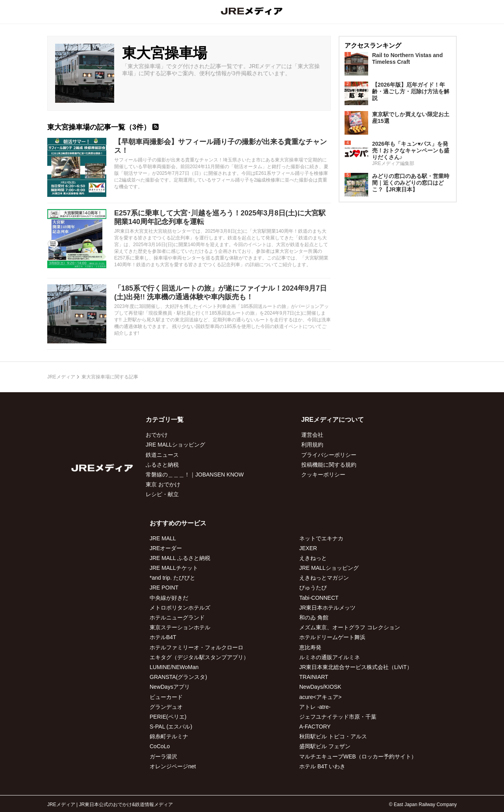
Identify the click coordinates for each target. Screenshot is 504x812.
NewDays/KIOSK (320, 687)
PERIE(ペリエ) (168, 717)
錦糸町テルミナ (169, 736)
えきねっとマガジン (324, 578)
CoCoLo (160, 746)
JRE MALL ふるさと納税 (180, 558)
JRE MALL (163, 538)
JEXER (308, 548)
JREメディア (61, 377)
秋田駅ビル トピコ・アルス (333, 736)
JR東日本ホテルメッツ (327, 608)
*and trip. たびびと (172, 578)
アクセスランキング (373, 45)
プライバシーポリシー (329, 455)
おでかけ (157, 435)
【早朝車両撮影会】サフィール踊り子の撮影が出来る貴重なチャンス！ (220, 146)
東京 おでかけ (163, 484)
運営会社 (312, 435)
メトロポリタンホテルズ (180, 608)
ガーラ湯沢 (163, 756)
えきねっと (313, 558)
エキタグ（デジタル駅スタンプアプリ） (199, 657)
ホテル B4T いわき (322, 766)
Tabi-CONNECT (319, 598)
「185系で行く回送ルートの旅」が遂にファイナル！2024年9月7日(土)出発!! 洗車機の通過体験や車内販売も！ (220, 293)
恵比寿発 (310, 647)
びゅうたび (313, 588)
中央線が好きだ (169, 598)
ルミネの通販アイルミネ (330, 657)
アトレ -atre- (315, 707)
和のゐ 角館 (314, 617)
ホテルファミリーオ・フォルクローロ (196, 647)
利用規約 (312, 445)
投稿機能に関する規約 (329, 465)
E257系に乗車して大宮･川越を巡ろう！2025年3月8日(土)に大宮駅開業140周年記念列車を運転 (220, 217)
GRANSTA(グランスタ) (178, 677)
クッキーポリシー (323, 475)
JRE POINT (164, 588)
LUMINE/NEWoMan (174, 667)
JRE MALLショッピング (175, 445)
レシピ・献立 (162, 494)
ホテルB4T (163, 637)
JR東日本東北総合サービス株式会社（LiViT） (356, 667)
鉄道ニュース (162, 455)
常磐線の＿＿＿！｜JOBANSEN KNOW (195, 475)
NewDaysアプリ (170, 687)
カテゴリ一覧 (165, 420)
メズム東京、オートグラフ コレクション (350, 627)
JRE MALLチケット (174, 568)
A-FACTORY (315, 727)
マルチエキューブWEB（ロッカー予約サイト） (358, 756)
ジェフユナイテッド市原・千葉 (338, 717)
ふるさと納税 (162, 465)
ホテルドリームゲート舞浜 (332, 637)
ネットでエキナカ (321, 538)
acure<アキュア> (320, 697)
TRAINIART (314, 677)
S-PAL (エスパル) (171, 727)
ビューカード (166, 697)
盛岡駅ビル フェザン (325, 746)
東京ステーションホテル (180, 627)
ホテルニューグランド (177, 617)
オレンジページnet (173, 766)
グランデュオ (166, 707)
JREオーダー (166, 548)
